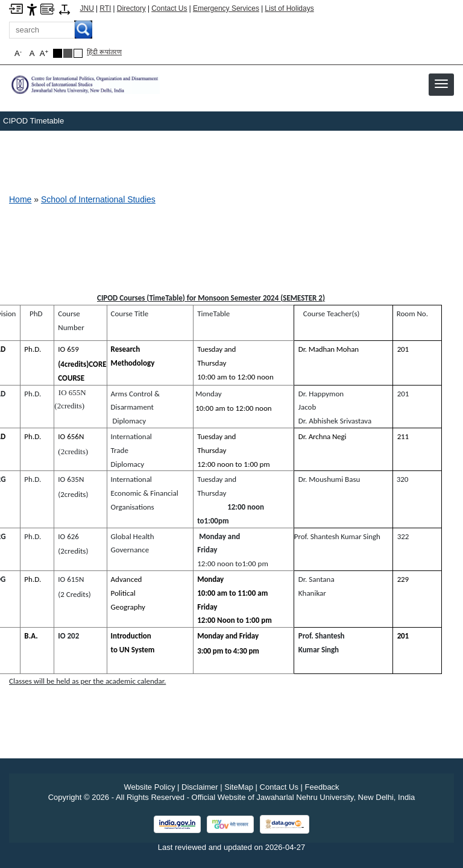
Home (20, 199)
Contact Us (169, 8)
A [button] (44, 53)
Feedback (322, 787)
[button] (441, 84)
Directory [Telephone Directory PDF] (131, 8)
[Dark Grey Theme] (68, 53)
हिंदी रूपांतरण (104, 52)
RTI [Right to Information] (105, 8)
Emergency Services (226, 8)
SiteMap (239, 787)
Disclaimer (200, 787)
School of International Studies (98, 199)
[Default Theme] (78, 53)
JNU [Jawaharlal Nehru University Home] (87, 8)
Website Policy (149, 787)
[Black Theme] (58, 53)
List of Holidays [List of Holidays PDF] (289, 8)
